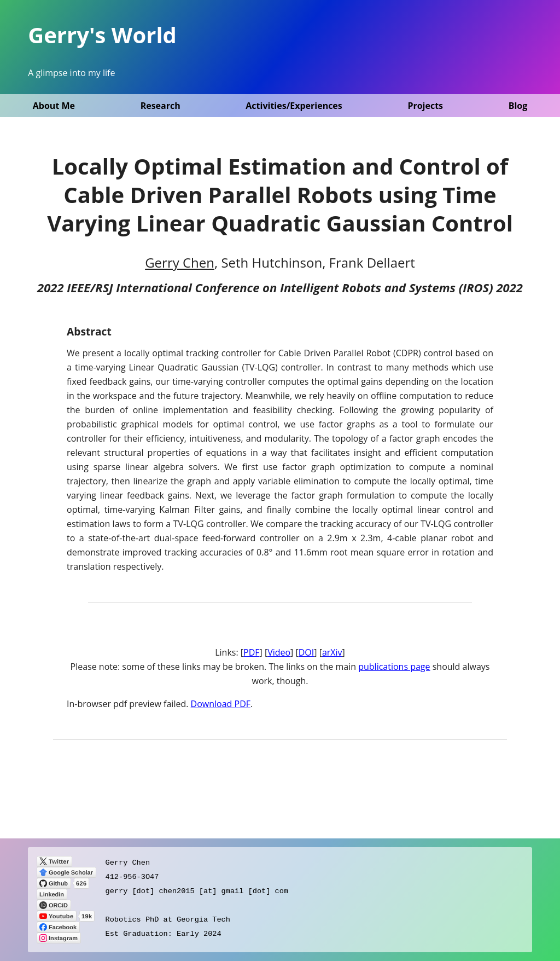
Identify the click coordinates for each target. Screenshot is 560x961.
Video (279, 652)
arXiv (332, 652)
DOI (307, 652)
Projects (425, 106)
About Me (54, 106)
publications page (394, 667)
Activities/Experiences (294, 106)
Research (161, 106)
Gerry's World (102, 35)
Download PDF (221, 704)
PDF (252, 652)
